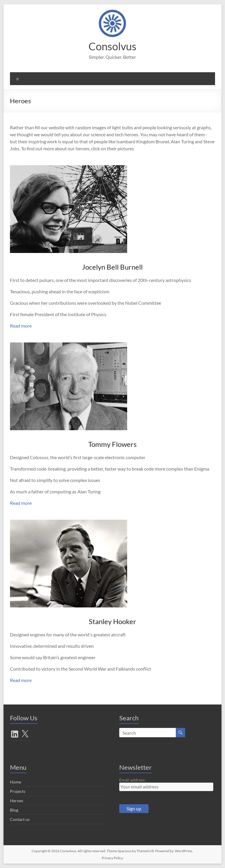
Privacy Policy (112, 858)
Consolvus (112, 46)
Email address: (132, 780)
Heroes (17, 801)
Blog (14, 810)
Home (16, 782)
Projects (18, 791)
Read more (21, 326)
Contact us (20, 819)
